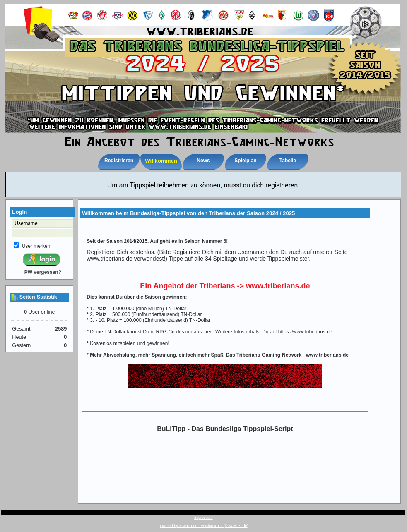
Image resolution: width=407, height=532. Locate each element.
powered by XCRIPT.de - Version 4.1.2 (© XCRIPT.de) (203, 526)
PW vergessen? (43, 272)
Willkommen (161, 161)
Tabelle (288, 161)
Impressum (203, 518)
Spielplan (245, 161)
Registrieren (119, 161)
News (203, 161)
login (41, 259)
